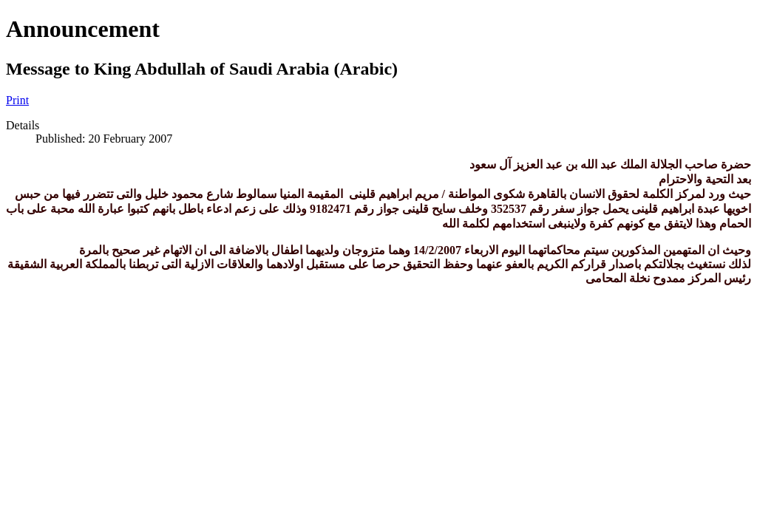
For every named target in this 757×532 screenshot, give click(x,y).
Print (17, 100)
